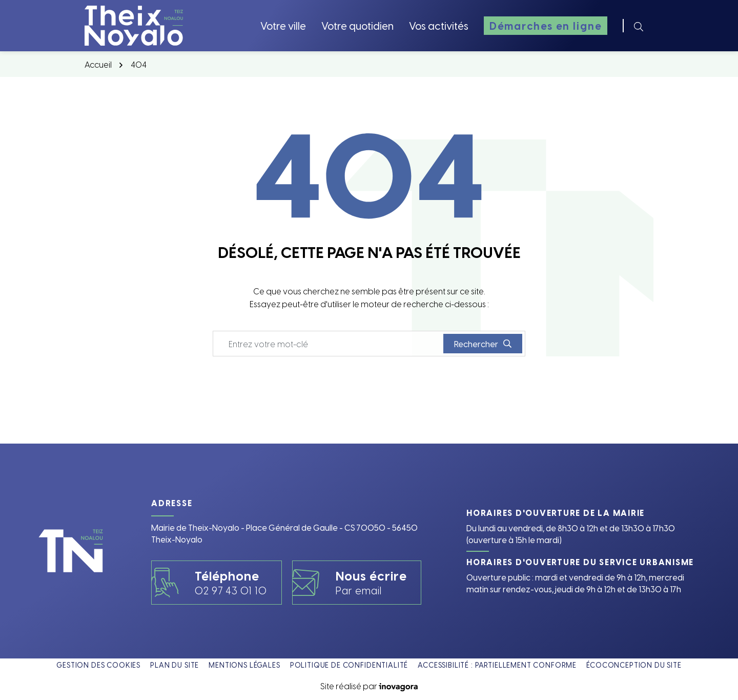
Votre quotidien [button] (357, 25)
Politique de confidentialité (349, 665)
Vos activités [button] (439, 25)
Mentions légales (244, 665)
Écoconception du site (634, 665)
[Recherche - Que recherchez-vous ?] (329, 344)
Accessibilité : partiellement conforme (497, 665)
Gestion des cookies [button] (98, 665)
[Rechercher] (639, 26)
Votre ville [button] (283, 25)
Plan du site (175, 665)
